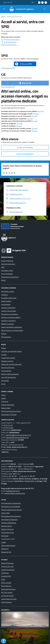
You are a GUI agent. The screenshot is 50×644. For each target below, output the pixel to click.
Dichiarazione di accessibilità (11, 506)
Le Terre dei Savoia (7, 596)
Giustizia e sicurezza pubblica (11, 317)
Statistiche (5, 549)
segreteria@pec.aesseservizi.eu (15, 493)
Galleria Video (6, 408)
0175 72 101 (8, 425)
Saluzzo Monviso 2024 (9, 599)
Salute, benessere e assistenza (12, 327)
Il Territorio (5, 401)
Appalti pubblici (6, 301)
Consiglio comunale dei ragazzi (11, 351)
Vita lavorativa (6, 337)
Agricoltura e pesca (8, 291)
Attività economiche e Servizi (11, 411)
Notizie (4, 348)
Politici (3, 280)
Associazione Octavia (8, 589)
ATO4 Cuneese (6, 583)
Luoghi (3, 398)
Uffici (3, 267)
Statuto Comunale (7, 529)
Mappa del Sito (6, 552)
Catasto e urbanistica (8, 308)
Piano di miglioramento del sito (12, 510)
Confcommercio (6, 602)
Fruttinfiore (5, 573)
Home (3, 17)
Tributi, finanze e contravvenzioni (12, 330)
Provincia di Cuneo (7, 566)
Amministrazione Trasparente (11, 503)
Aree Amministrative (8, 264)
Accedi (41, 111)
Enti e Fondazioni (7, 274)
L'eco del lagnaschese (8, 377)
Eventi (3, 395)
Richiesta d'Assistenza (9, 523)
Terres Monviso (6, 586)
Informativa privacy (8, 532)
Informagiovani (6, 371)
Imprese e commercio (8, 321)
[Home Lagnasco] (21, 9)
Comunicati (5, 381)
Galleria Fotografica (8, 405)
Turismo (4, 334)
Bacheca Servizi (6, 526)
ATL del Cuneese (7, 592)
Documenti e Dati (7, 270)
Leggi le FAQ (5, 513)
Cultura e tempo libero (9, 311)
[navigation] (4, 9)
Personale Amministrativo (10, 277)
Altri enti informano (8, 368)
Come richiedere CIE (8, 87)
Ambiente (4, 295)
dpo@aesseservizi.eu (13, 491)
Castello (4, 355)
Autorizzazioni (6, 304)
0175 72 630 (9, 428)
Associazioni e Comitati (9, 414)
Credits (4, 542)
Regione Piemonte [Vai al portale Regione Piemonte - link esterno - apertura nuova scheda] (8, 2)
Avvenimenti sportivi (8, 358)
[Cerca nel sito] (45, 9)
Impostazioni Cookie (8, 539)
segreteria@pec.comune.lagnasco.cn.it (18, 435)
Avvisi (3, 384)
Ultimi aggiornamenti (8, 545)
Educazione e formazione (10, 314)
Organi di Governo (7, 261)
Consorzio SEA (6, 576)
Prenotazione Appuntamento (11, 516)
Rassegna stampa (7, 361)
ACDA (3, 579)
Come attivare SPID (8, 68)
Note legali (5, 536)
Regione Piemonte (7, 563)
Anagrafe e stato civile (9, 298)
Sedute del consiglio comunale (11, 364)
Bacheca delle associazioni (10, 374)
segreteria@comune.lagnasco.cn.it (17, 437)
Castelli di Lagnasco (8, 570)
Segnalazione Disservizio (9, 519)
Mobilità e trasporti (8, 324)
